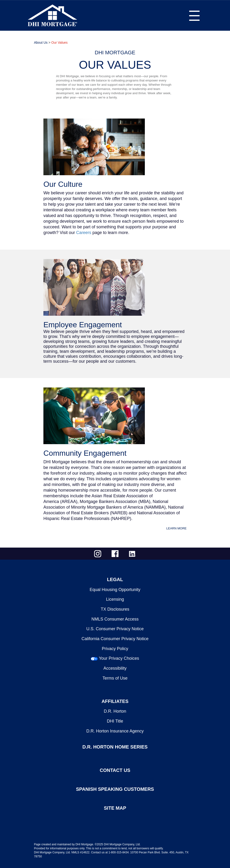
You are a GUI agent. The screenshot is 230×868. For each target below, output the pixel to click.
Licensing (115, 599)
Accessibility (115, 668)
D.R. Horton (115, 711)
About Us (41, 43)
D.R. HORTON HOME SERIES (115, 747)
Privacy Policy (115, 649)
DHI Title (115, 721)
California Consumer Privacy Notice (115, 639)
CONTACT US (115, 770)
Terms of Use (115, 678)
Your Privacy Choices (119, 658)
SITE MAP (115, 808)
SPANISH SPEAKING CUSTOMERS (115, 789)
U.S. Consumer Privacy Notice (115, 629)
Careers (84, 233)
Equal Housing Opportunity (115, 590)
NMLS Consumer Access (115, 619)
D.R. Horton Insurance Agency (115, 731)
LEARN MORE (176, 528)
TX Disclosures (115, 609)
